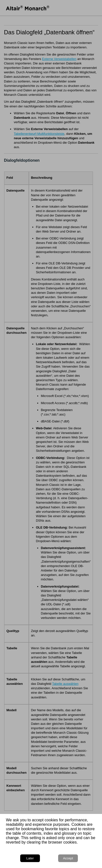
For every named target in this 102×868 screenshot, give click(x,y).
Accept (68, 858)
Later (30, 858)
